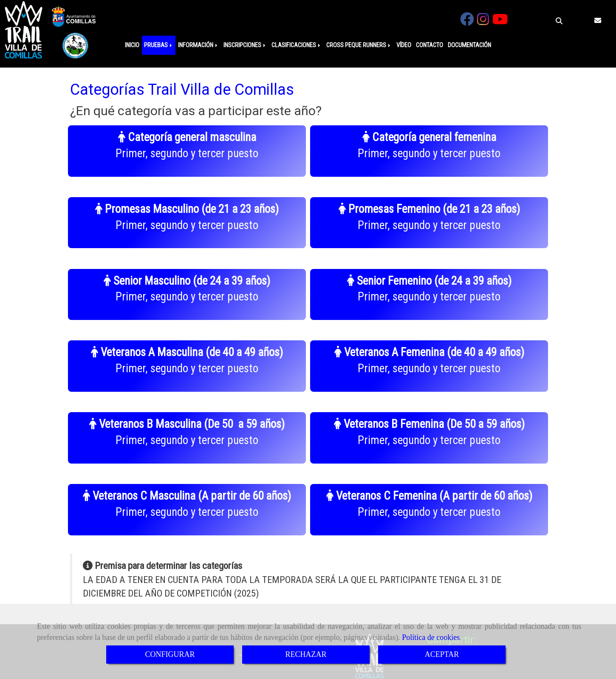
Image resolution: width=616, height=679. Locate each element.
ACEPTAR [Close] (442, 654)
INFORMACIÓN (198, 45)
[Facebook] (467, 22)
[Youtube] (500, 22)
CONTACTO (430, 45)
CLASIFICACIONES (297, 45)
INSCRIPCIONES (245, 45)
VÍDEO (404, 45)
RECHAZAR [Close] (306, 654)
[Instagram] (483, 22)
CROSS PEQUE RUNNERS (359, 45)
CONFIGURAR (170, 654)
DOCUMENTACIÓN (469, 45)
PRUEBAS (159, 45)
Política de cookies (431, 637)
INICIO (132, 45)
